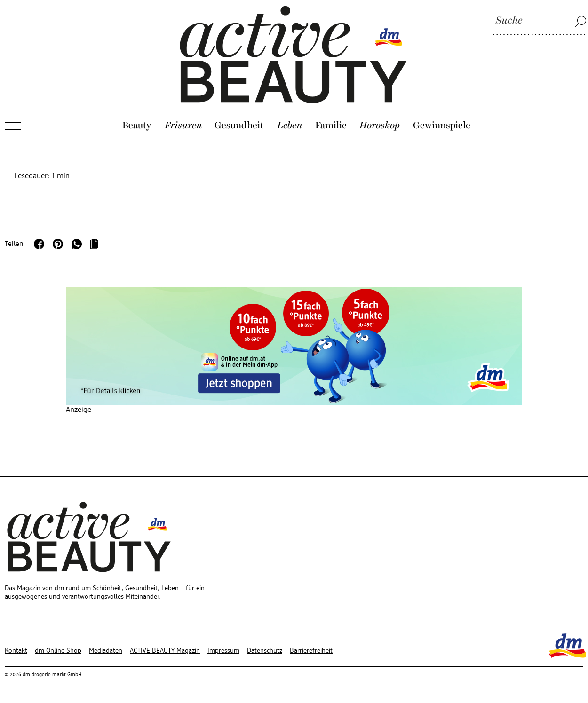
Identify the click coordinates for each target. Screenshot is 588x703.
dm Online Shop (58, 651)
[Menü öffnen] (13, 126)
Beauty (137, 126)
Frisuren (183, 126)
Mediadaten (106, 651)
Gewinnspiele (442, 126)
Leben (290, 126)
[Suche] (540, 21)
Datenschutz (265, 651)
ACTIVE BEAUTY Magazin (165, 651)
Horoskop (380, 126)
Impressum (223, 651)
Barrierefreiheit (311, 651)
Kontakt (16, 651)
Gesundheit (239, 126)
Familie (331, 126)
